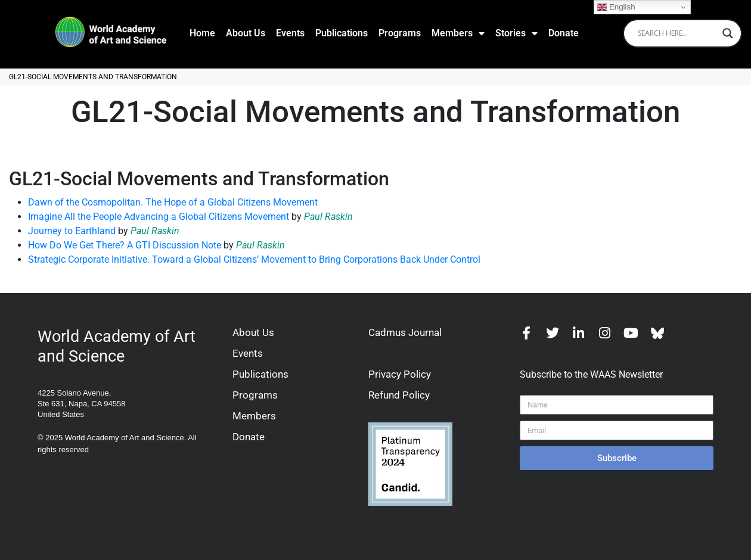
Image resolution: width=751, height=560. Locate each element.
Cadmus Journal (405, 332)
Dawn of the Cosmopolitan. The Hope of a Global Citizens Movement (173, 202)
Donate (564, 33)
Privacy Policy (400, 374)
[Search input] (677, 33)
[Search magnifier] (728, 33)
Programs (400, 33)
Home (202, 33)
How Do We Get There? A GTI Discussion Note (125, 245)
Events (290, 33)
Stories (516, 33)
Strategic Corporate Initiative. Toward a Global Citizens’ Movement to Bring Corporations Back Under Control (254, 259)
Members (458, 33)
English (616, 7)
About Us (246, 33)
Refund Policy (399, 395)
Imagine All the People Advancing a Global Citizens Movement (159, 217)
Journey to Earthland (72, 231)
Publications (342, 33)
